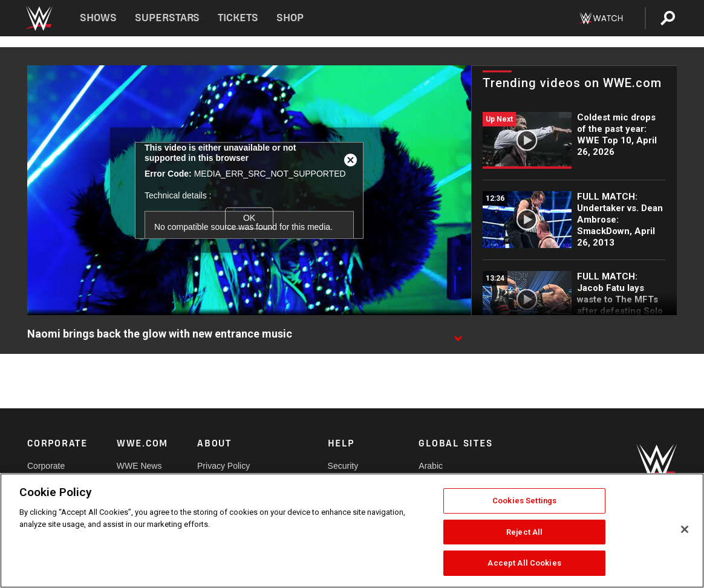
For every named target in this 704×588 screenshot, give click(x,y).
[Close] (685, 529)
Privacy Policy (223, 466)
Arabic (431, 466)
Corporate (46, 466)
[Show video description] (458, 335)
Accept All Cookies (524, 563)
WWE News (139, 466)
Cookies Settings (524, 501)
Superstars (168, 18)
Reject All (524, 532)
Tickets (238, 18)
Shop (290, 18)
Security (343, 466)
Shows (98, 18)
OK (249, 218)
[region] (352, 531)
